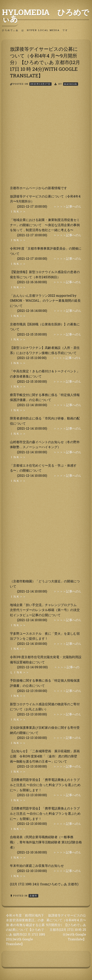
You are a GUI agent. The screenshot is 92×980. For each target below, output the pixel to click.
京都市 (33, 896)
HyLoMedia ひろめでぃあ (46, 15)
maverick (71, 84)
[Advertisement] (46, 139)
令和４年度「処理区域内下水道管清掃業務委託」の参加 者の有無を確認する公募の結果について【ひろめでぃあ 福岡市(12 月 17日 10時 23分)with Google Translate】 (26, 930)
